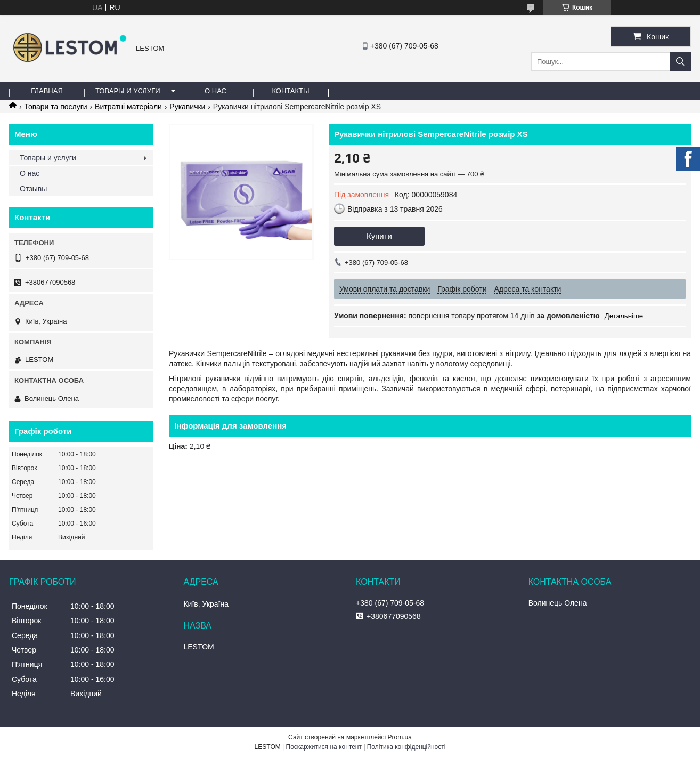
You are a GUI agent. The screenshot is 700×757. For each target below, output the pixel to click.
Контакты (290, 91)
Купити (379, 236)
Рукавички (187, 107)
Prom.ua (400, 737)
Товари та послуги (55, 107)
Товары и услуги (128, 91)
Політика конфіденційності (406, 747)
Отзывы (33, 189)
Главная (47, 91)
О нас (215, 91)
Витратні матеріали (128, 107)
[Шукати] (680, 62)
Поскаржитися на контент (324, 747)
